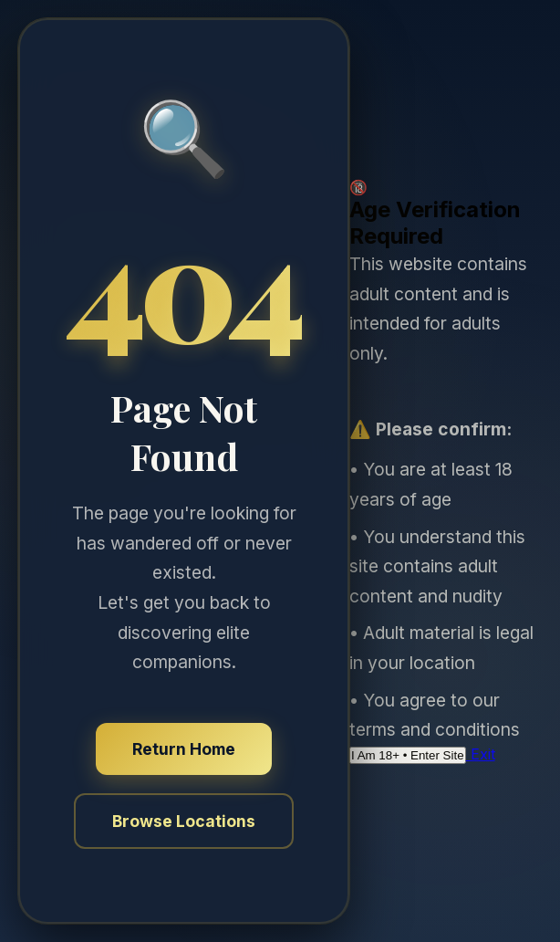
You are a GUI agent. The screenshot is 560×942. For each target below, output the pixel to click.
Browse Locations (184, 821)
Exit (481, 754)
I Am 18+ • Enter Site (408, 755)
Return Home (184, 749)
